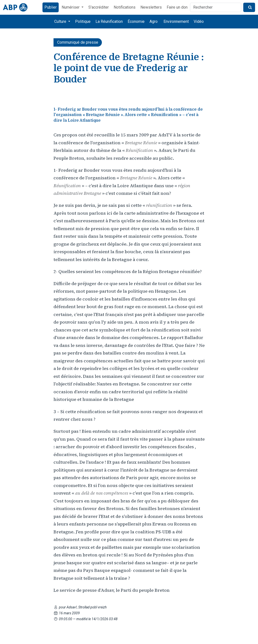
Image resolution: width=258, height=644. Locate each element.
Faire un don (177, 7)
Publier (51, 7)
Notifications (125, 7)
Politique (83, 21)
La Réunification (109, 21)
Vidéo (199, 21)
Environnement (176, 21)
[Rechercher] (216, 7)
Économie (136, 21)
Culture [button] (61, 21)
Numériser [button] (71, 7)
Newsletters (151, 7)
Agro (154, 21)
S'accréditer (99, 7)
